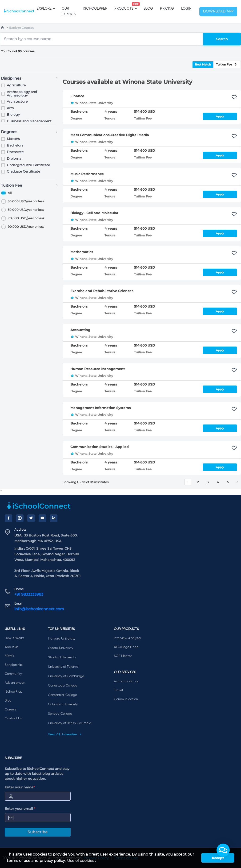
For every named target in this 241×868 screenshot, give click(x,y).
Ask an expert (15, 683)
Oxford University (61, 648)
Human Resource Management (98, 369)
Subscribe (38, 832)
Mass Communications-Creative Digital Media (110, 135)
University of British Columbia (70, 723)
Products (124, 6)
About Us (12, 647)
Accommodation (127, 681)
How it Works (14, 638)
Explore (46, 8)
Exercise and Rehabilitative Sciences (102, 291)
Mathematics (82, 252)
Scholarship (13, 665)
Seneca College (60, 714)
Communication (126, 699)
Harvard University (62, 639)
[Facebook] (8, 518)
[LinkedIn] (54, 518)
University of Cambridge (66, 676)
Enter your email (20, 809)
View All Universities (65, 734)
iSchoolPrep (95, 9)
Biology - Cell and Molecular (94, 213)
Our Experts (69, 11)
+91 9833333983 (29, 594)
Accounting (80, 330)
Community (13, 674)
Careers (10, 710)
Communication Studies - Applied (100, 447)
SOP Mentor (123, 656)
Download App (218, 12)
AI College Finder (127, 647)
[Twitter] (31, 518)
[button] (223, 850)
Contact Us (13, 718)
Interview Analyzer (128, 638)
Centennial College (62, 695)
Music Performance (87, 174)
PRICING (167, 9)
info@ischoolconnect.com (39, 609)
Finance (77, 96)
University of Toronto (63, 667)
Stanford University (62, 657)
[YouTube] (42, 518)
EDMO (9, 656)
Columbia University (63, 704)
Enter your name (20, 787)
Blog (148, 9)
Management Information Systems (100, 408)
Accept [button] (218, 858)
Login (187, 9)
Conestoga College (63, 686)
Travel (118, 690)
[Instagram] (20, 518)
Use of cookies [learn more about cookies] (81, 861)
